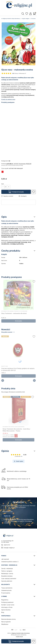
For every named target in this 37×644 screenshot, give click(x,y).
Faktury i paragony (7, 571)
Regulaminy (5, 600)
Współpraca (5, 624)
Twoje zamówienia (7, 588)
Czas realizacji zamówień (9, 579)
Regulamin (12, 519)
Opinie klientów (6, 610)
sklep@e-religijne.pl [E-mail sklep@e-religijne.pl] (9, 548)
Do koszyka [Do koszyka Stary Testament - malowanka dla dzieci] (18, 321)
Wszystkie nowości (8, 332)
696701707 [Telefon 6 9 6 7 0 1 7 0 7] (7, 545)
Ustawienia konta (6, 590)
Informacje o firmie (7, 607)
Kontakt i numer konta (8, 605)
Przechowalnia (6, 593)
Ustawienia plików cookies (9, 562)
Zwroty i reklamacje (7, 568)
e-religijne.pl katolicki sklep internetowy (11, 19)
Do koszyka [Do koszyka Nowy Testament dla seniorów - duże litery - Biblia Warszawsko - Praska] (18, 440)
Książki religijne (26, 19)
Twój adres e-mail (7, 512)
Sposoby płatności (7, 581)
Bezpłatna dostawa (7, 576)
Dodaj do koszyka (18, 192)
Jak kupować (5, 559)
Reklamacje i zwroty (7, 574)
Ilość (3, 184)
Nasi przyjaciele (6, 622)
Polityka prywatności (7, 602)
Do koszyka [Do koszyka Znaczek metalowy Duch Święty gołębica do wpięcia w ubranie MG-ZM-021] (18, 376)
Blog (3, 612)
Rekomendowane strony (8, 619)
